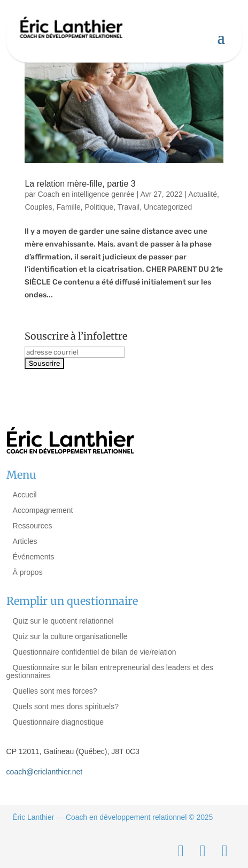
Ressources (33, 526)
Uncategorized (168, 207)
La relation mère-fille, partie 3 (80, 184)
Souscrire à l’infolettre (76, 336)
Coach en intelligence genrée (86, 194)
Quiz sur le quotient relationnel (63, 621)
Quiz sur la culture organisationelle (70, 636)
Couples (38, 207)
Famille (69, 207)
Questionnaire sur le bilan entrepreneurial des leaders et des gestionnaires (110, 671)
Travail (129, 207)
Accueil (25, 495)
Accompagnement (43, 510)
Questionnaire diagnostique (58, 722)
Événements (34, 557)
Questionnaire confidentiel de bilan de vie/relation (95, 652)
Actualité (203, 194)
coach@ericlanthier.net (45, 772)
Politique (99, 207)
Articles (25, 541)
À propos (28, 572)
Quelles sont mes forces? (55, 691)
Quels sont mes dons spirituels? (66, 706)
